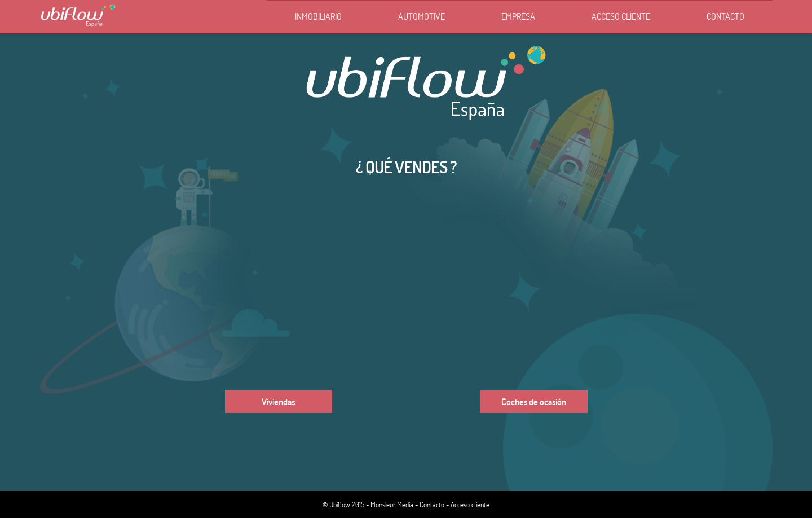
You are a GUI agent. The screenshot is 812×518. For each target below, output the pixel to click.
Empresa (518, 16)
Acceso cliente (621, 16)
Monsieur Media (392, 504)
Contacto (725, 16)
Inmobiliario (318, 16)
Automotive (422, 16)
